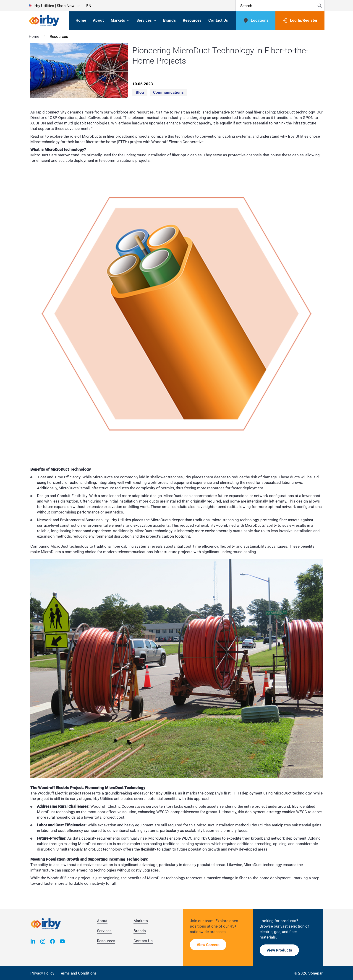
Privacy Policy (42, 973)
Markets (141, 921)
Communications (168, 92)
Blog (140, 92)
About (102, 921)
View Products (279, 950)
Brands (140, 931)
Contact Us (143, 941)
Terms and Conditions (78, 973)
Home (34, 36)
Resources (106, 941)
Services (104, 931)
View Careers (208, 945)
